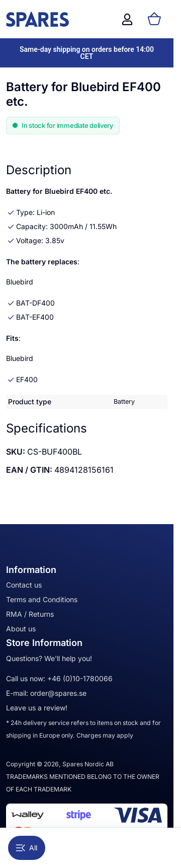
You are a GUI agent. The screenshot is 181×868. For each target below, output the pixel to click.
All (27, 848)
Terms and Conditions (42, 599)
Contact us (24, 585)
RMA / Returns (30, 614)
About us (21, 629)
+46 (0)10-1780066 (80, 678)
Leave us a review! (37, 708)
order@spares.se (58, 693)
